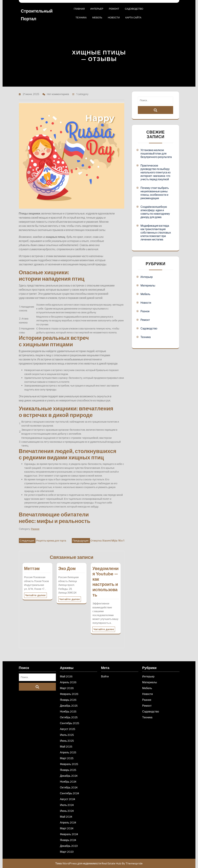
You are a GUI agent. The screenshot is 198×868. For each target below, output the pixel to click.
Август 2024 (68, 799)
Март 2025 (67, 758)
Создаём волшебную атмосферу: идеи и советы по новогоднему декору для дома (155, 212)
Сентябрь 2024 (70, 793)
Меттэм (32, 568)
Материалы (148, 285)
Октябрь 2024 (69, 787)
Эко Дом (67, 568)
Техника (81, 18)
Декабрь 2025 (69, 706)
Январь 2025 (68, 770)
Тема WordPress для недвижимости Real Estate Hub (88, 863)
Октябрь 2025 (69, 717)
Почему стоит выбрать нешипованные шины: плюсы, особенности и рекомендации (155, 193)
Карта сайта (133, 18)
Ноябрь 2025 (68, 711)
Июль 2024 (67, 805)
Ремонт (114, 9)
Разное (35, 529)
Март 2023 (67, 852)
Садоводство (134, 9)
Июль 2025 (67, 735)
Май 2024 (66, 817)
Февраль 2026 (69, 694)
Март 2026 (67, 688)
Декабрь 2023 (69, 846)
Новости (114, 18)
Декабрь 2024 (69, 776)
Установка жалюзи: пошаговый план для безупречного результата (156, 153)
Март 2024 (67, 828)
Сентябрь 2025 (70, 723)
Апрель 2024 (68, 822)
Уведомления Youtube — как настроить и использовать (106, 582)
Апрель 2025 (68, 752)
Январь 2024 (68, 840)
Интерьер (97, 9)
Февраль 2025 (69, 764)
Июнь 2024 (67, 811)
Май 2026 (66, 676)
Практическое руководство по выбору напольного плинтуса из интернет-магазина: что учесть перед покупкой (155, 172)
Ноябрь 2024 (68, 782)
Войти (105, 676)
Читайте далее (35, 595)
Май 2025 (66, 747)
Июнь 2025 (67, 741)
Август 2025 (68, 729)
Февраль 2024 (69, 834)
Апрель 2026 (68, 682)
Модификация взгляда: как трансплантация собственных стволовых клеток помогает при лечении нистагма (156, 233)
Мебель (97, 18)
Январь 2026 (68, 700)
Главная (79, 9)
